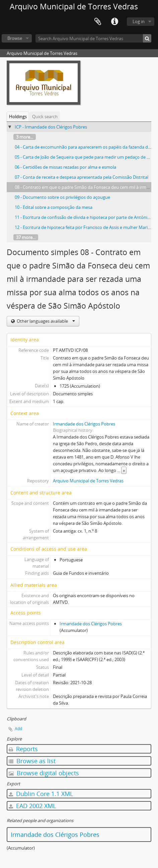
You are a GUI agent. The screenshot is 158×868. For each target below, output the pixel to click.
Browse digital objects (44, 773)
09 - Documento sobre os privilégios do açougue (62, 197)
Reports (23, 749)
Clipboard (98, 22)
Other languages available (45, 321)
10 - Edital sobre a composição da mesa (54, 207)
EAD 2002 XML (32, 806)
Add (18, 729)
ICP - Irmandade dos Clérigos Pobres (51, 127)
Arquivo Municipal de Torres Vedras (88, 481)
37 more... (26, 237)
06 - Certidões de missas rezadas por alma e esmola (65, 167)
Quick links (114, 22)
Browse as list (32, 761)
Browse (15, 38)
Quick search (45, 116)
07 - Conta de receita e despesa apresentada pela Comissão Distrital (82, 177)
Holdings (18, 116)
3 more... (25, 137)
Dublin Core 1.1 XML (41, 794)
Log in (139, 21)
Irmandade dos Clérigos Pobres (84, 424)
